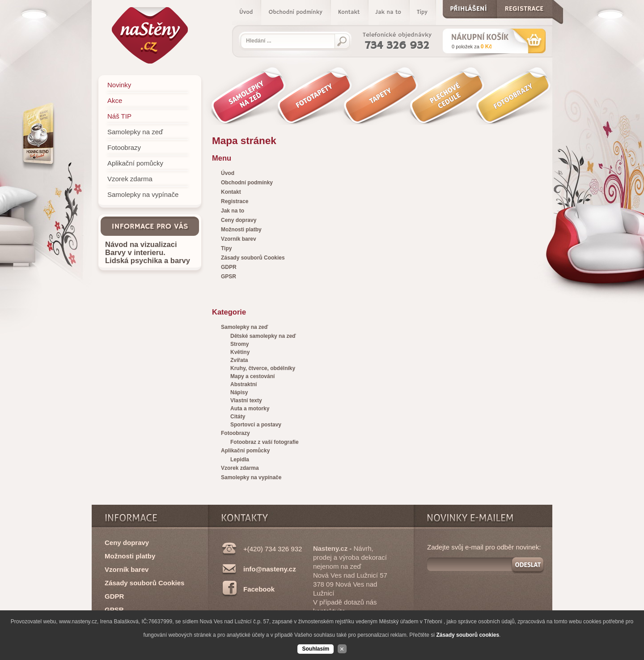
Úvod (246, 12)
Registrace (524, 7)
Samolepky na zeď (244, 327)
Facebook (259, 589)
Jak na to (388, 12)
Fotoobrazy (235, 433)
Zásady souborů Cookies (144, 583)
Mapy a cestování (252, 376)
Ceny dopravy (127, 543)
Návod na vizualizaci (141, 244)
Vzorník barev (127, 569)
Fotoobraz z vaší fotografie (265, 442)
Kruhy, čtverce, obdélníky (263, 368)
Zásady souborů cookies (468, 635)
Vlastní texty (246, 400)
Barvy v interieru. (135, 252)
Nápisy (239, 392)
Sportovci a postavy (256, 425)
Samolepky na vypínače (251, 477)
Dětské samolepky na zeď (263, 336)
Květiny (240, 352)
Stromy (239, 344)
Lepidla (240, 460)
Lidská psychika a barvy (148, 260)
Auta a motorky (250, 409)
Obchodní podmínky (295, 12)
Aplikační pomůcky (245, 451)
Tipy (422, 12)
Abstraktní (244, 384)
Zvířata (239, 360)
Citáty (238, 417)
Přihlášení (468, 7)
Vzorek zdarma (240, 468)
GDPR (114, 596)
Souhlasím (316, 649)
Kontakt (349, 12)
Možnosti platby (130, 556)
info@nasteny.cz (270, 569)
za (472, 47)
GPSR (114, 610)
